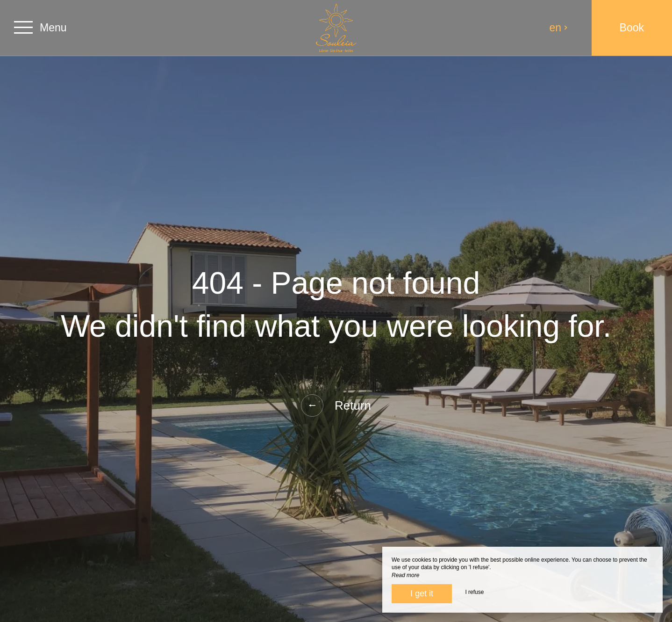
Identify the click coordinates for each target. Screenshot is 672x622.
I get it (422, 593)
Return (336, 405)
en (559, 28)
